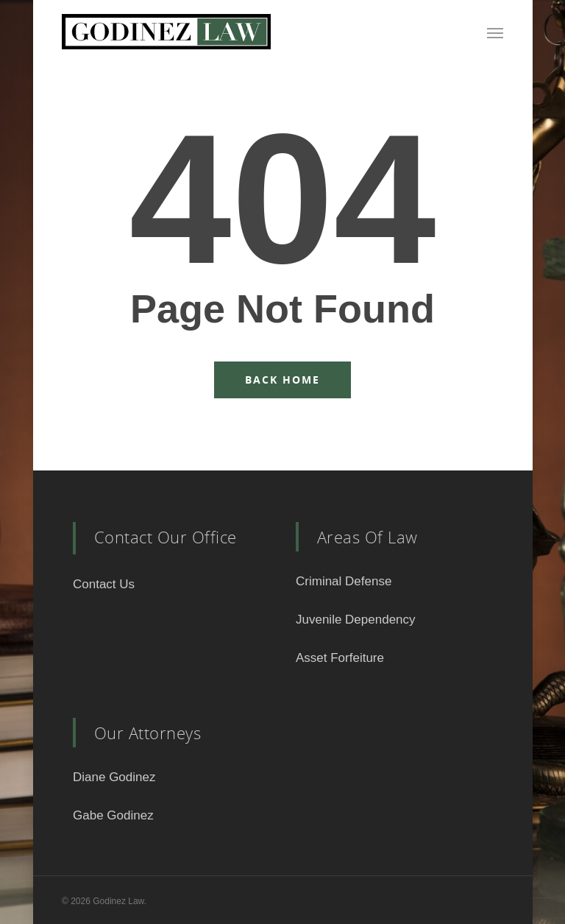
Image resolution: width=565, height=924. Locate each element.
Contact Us (104, 584)
